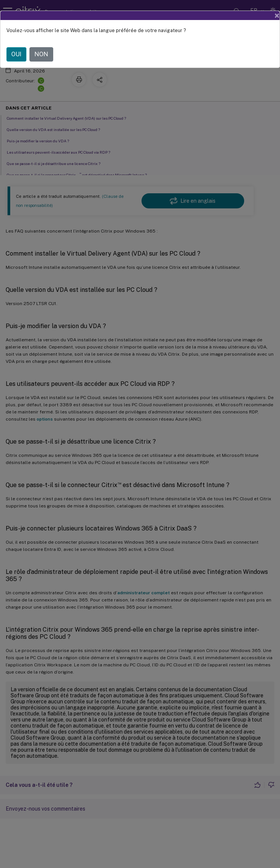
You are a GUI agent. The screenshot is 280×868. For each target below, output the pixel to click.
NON (41, 54)
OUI (16, 54)
